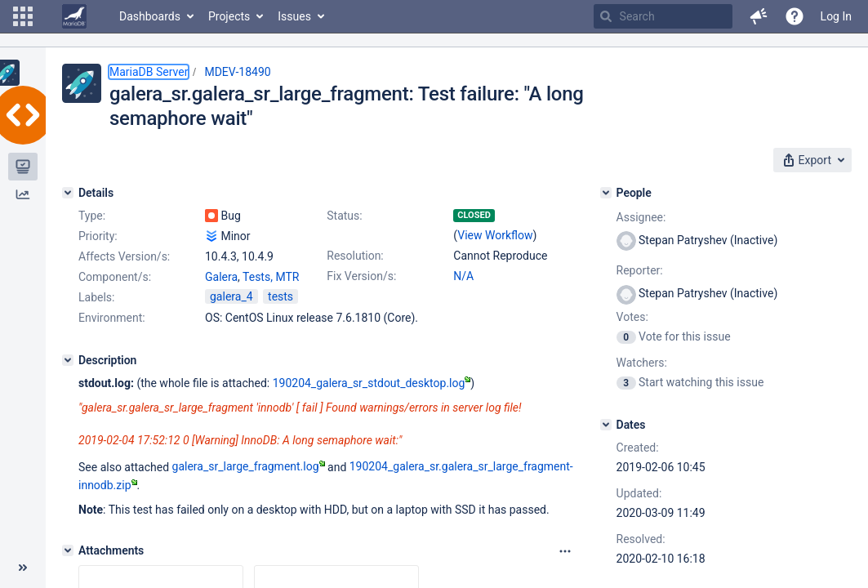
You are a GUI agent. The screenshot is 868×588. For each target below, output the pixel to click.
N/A (463, 276)
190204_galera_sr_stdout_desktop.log (372, 383)
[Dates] (606, 425)
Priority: (98, 236)
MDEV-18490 (237, 72)
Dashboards (150, 16)
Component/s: (115, 277)
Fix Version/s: (361, 276)
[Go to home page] (74, 16)
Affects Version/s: (124, 256)
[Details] (68, 193)
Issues (294, 16)
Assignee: (641, 217)
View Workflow (495, 235)
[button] (23, 16)
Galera (221, 277)
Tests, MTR (271, 277)
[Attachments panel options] (565, 551)
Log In (836, 16)
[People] (606, 193)
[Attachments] (68, 550)
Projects (229, 16)
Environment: (112, 318)
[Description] (68, 360)
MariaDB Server (149, 72)
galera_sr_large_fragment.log (249, 466)
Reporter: (640, 270)
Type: (92, 216)
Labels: (96, 297)
